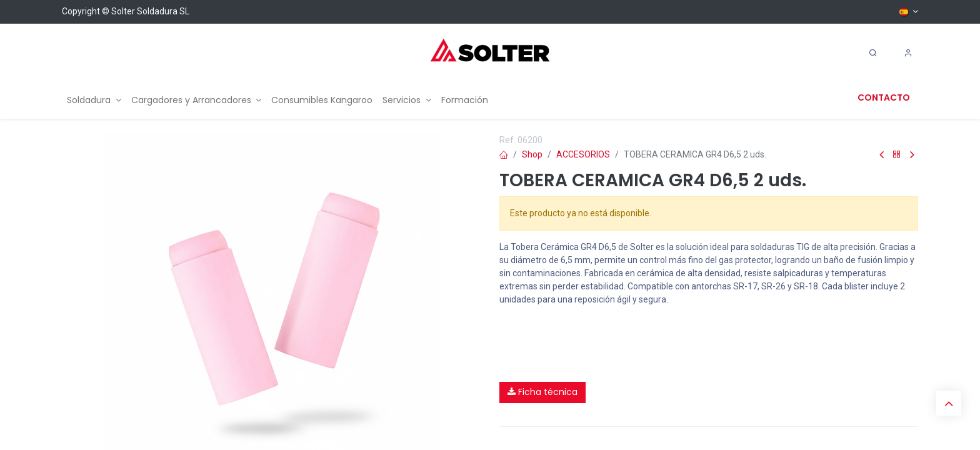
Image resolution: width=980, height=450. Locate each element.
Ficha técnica (542, 392)
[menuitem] (94, 100)
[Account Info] (908, 53)
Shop (532, 154)
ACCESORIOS (583, 154)
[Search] (873, 53)
